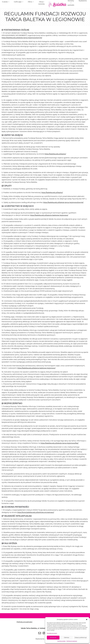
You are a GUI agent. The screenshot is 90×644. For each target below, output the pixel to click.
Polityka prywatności (72, 641)
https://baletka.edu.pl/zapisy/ (55, 154)
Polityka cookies (61, 641)
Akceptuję (53, 637)
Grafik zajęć (18, 2)
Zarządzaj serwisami (52, 633)
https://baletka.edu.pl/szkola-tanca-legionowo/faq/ (59, 443)
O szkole (5, 2)
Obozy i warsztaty (42, 3)
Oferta (30, 2)
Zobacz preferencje (81, 637)
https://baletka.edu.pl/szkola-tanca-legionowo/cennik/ (22, 38)
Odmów (67, 637)
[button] (87, 619)
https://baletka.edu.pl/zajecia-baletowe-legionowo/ (49, 215)
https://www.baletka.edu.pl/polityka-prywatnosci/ (36, 512)
